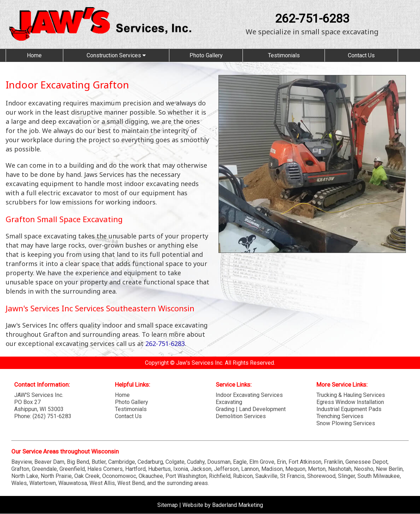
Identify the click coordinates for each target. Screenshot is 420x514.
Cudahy (196, 462)
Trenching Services (340, 416)
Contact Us (361, 55)
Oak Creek (87, 476)
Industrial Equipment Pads (349, 409)
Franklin (333, 462)
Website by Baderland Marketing (223, 505)
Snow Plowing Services (346, 423)
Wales (19, 483)
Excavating (229, 402)
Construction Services (116, 55)
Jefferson (226, 469)
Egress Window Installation (350, 402)
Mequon (295, 469)
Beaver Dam (49, 462)
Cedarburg (150, 462)
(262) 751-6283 (52, 416)
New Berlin (389, 469)
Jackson (201, 469)
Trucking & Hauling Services (351, 395)
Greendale (44, 469)
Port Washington (186, 476)
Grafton (20, 469)
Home (34, 55)
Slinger (346, 476)
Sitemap (168, 505)
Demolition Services (241, 416)
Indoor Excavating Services (249, 395)
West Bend (131, 483)
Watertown (43, 483)
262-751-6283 (312, 18)
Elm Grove (262, 462)
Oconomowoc (119, 476)
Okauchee (151, 476)
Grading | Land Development (251, 409)
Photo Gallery (206, 55)
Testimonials (284, 55)
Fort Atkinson (305, 462)
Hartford (135, 469)
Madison (272, 469)
